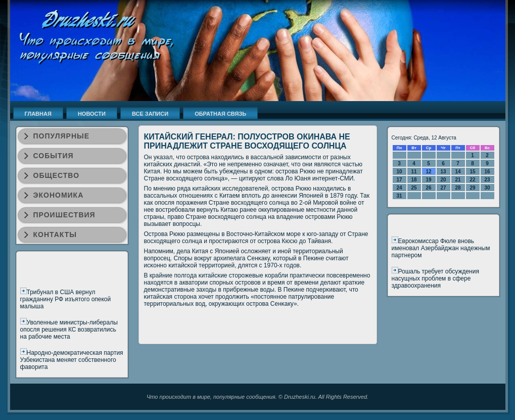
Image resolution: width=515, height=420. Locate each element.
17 (399, 180)
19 (428, 180)
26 (428, 188)
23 (487, 180)
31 (399, 196)
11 (414, 172)
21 (458, 180)
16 (487, 172)
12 (428, 172)
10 (399, 172)
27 (443, 188)
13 (443, 172)
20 (443, 180)
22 (472, 180)
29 (472, 188)
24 (399, 188)
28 (458, 188)
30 (487, 188)
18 (414, 180)
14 (458, 172)
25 (414, 188)
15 (472, 172)
